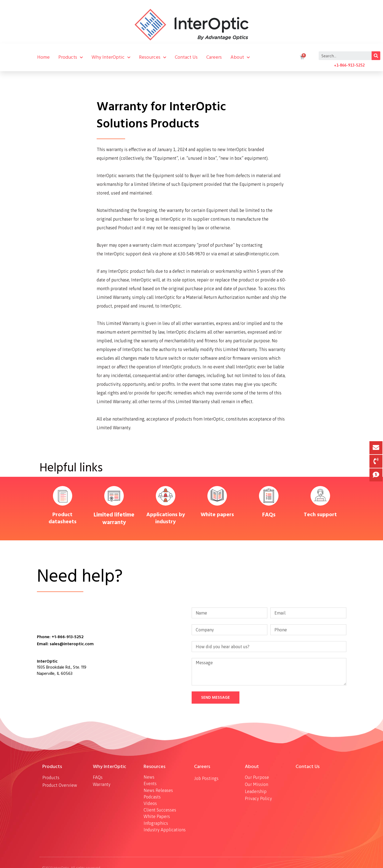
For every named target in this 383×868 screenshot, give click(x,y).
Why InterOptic (111, 57)
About (240, 57)
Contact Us (186, 57)
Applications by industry (166, 518)
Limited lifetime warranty (114, 518)
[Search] (376, 56)
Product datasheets (63, 518)
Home (43, 57)
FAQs (269, 515)
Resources (153, 57)
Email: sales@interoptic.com (65, 644)
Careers (214, 57)
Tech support (320, 515)
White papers (217, 515)
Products (71, 57)
